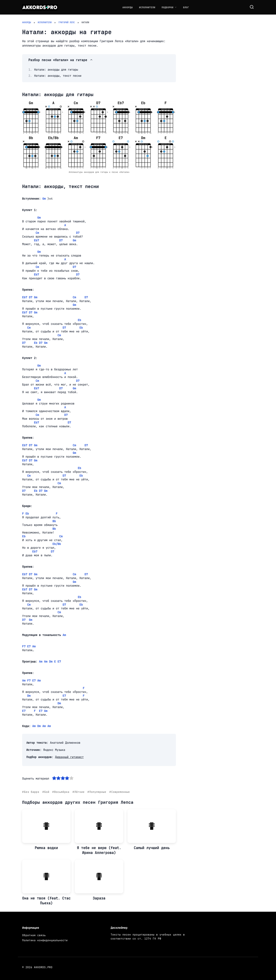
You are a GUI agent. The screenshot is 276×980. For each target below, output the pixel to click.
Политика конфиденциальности (45, 940)
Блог (186, 7)
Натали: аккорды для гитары (56, 70)
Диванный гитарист (69, 757)
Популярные (98, 792)
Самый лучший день (152, 848)
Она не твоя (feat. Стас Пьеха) (46, 901)
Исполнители (147, 7)
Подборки (167, 7)
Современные (121, 792)
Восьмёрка (62, 792)
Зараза (99, 898)
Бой (47, 792)
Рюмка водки (46, 848)
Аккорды (128, 7)
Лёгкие (79, 792)
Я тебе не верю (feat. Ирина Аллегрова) (99, 850)
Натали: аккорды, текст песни (58, 76)
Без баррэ (32, 792)
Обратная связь (34, 935)
